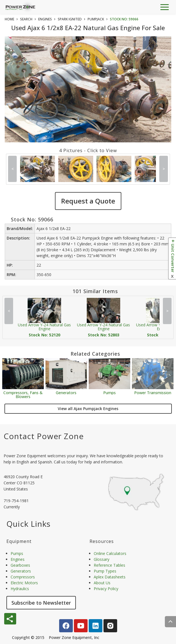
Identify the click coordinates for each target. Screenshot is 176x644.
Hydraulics (20, 589)
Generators (66, 392)
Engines (18, 559)
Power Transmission (153, 392)
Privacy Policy (106, 589)
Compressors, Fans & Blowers (23, 394)
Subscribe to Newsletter (41, 603)
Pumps (109, 392)
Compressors (23, 577)
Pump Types (105, 571)
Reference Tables (109, 565)
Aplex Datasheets (110, 577)
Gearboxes (20, 565)
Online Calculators (110, 553)
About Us (102, 583)
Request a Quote (88, 201)
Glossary (102, 559)
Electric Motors (24, 583)
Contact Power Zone (44, 436)
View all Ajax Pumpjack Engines (88, 409)
